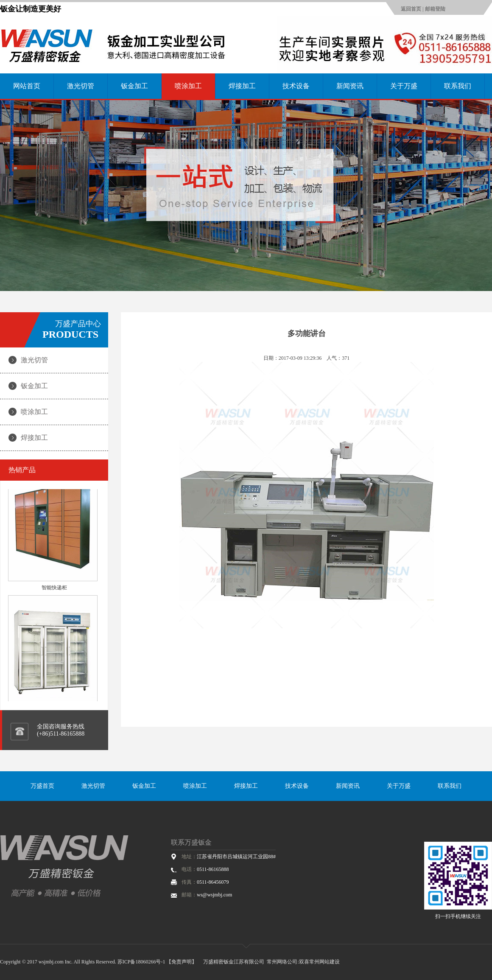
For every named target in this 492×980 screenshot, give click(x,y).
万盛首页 (42, 786)
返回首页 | (413, 9)
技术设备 (296, 86)
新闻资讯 (350, 86)
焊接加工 (242, 86)
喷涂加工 (188, 86)
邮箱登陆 (435, 9)
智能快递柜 (54, 591)
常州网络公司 (282, 962)
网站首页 (27, 86)
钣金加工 (134, 86)
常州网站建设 (324, 962)
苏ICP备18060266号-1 (141, 962)
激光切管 (81, 86)
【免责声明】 (182, 962)
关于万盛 (404, 86)
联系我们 (458, 86)
